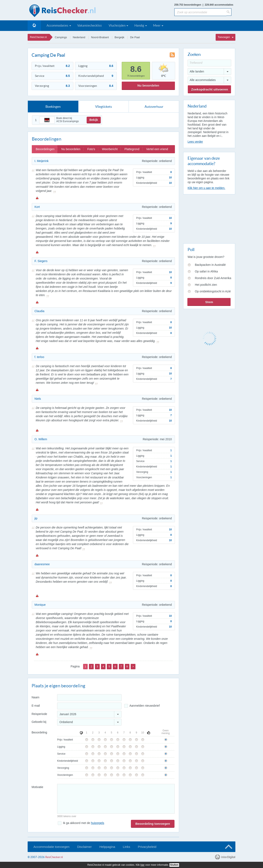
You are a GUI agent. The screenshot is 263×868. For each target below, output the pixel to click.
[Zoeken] (229, 12)
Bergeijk (120, 37)
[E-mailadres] (89, 706)
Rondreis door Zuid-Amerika (213, 278)
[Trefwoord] (209, 63)
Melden (37, 198)
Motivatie (37, 787)
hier (143, 865)
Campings (61, 37)
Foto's (91, 149)
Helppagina (107, 847)
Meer (157, 25)
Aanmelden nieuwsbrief (145, 706)
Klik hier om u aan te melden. (206, 188)
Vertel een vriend (157, 149)
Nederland (79, 37)
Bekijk (94, 120)
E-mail (36, 706)
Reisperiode (39, 714)
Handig (139, 25)
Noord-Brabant (100, 37)
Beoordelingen (45, 149)
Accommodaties (57, 25)
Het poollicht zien (206, 285)
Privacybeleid (147, 847)
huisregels (98, 823)
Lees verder (195, 142)
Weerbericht (110, 149)
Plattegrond (132, 149)
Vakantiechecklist (90, 25)
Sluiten (174, 865)
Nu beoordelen (148, 85)
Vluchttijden (117, 25)
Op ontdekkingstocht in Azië (213, 291)
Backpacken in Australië (210, 265)
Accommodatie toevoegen (51, 847)
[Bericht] (116, 799)
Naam (35, 697)
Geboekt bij (39, 722)
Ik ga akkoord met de (84, 823)
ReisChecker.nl (38, 37)
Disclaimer (84, 847)
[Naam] (89, 698)
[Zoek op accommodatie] (200, 12)
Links (126, 847)
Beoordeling (39, 732)
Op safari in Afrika (206, 271)
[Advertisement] (209, 218)
